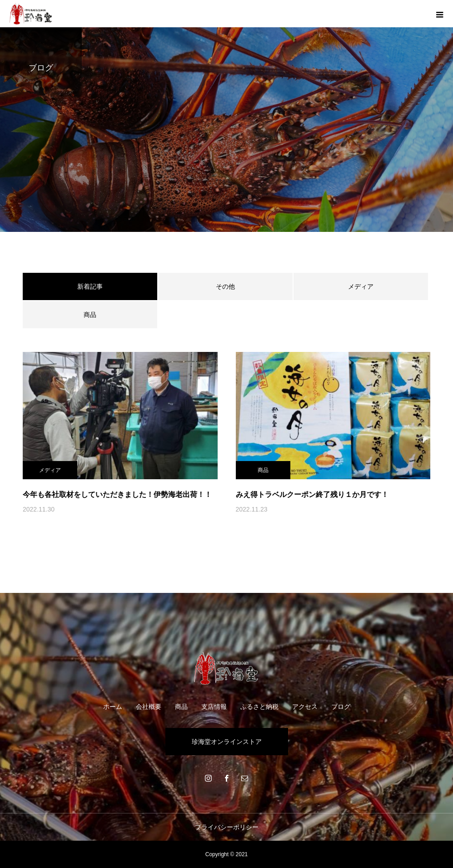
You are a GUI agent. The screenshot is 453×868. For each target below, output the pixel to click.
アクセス (305, 707)
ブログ (341, 707)
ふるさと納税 (259, 707)
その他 (225, 286)
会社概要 (149, 707)
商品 (90, 315)
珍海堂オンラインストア (227, 742)
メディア (361, 286)
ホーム (113, 707)
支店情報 (214, 707)
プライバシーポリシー (227, 827)
